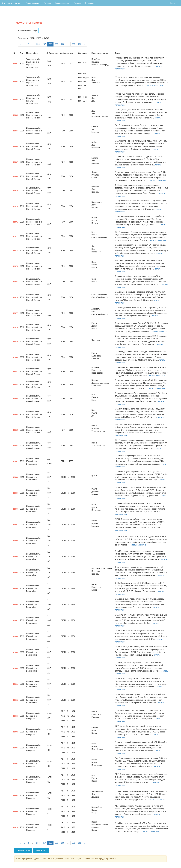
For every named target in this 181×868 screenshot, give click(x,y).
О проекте (90, 3)
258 (50, 44)
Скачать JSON (23, 850)
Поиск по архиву (33, 3)
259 (57, 44)
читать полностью (155, 85)
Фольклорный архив (12, 3)
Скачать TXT (41, 850)
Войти (173, 3)
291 (74, 44)
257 (44, 44)
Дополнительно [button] (63, 3)
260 (63, 44)
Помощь (78, 3)
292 (80, 44)
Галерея (48, 3)
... (33, 44)
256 (38, 44)
